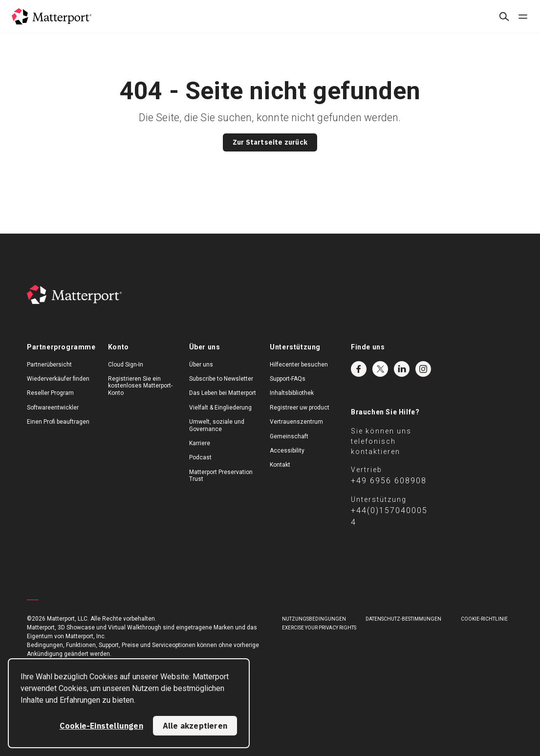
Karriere (200, 443)
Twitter (380, 369)
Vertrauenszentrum (296, 422)
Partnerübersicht (49, 365)
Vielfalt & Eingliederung (220, 408)
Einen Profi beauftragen (58, 422)
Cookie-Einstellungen (101, 726)
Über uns (201, 365)
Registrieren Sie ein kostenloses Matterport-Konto (140, 386)
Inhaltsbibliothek (292, 393)
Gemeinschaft (289, 436)
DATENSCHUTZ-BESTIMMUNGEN (403, 619)
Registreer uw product (300, 408)
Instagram (423, 369)
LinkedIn (402, 369)
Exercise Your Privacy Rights (319, 628)
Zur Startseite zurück (270, 142)
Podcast (200, 457)
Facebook (359, 369)
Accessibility (287, 451)
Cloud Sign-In (126, 365)
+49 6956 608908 (389, 481)
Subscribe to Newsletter (221, 379)
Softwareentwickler (53, 408)
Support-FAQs (288, 379)
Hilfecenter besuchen (299, 365)
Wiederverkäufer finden (58, 379)
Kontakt (280, 465)
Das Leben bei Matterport (223, 393)
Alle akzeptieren (195, 726)
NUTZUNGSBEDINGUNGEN (314, 619)
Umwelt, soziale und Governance (217, 425)
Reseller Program (50, 393)
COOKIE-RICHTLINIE (484, 619)
